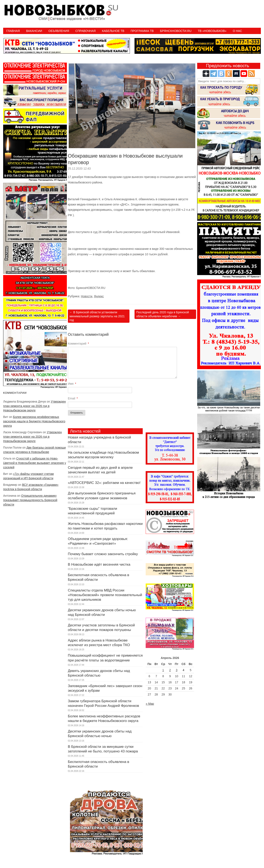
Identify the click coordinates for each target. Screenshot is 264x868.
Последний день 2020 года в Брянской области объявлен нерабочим (162, 314)
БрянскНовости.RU (176, 31)
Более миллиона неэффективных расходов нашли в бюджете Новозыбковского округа (34, 421)
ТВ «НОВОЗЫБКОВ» (212, 31)
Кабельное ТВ (113, 31)
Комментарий (79, 344)
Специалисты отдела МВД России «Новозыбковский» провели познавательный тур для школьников (105, 595)
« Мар (150, 704)
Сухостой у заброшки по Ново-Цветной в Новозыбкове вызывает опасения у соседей (35, 463)
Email (73, 398)
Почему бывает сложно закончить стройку (103, 554)
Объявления (59, 31)
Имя (72, 384)
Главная (13, 31)
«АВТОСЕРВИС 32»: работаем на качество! (104, 483)
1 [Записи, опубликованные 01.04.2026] (163, 670)
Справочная (86, 31)
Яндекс (99, 296)
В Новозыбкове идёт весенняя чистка (99, 564)
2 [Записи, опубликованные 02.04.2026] (170, 670)
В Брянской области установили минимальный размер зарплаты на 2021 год (97, 316)
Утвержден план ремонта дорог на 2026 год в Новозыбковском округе (34, 406)
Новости (87, 296)
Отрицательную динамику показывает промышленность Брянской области (30, 500)
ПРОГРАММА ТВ (142, 31)
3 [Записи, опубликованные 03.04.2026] (177, 670)
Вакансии (34, 31)
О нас (237, 31)
